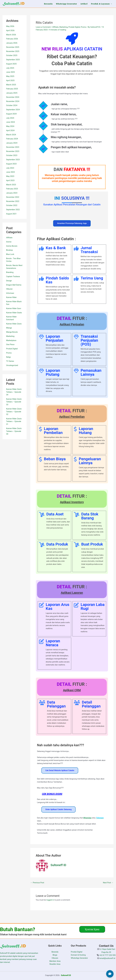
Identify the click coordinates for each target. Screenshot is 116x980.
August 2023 (11, 164)
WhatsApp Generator (79, 958)
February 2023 (12, 189)
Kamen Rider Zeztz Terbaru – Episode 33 (14, 402)
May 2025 (10, 76)
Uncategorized (12, 365)
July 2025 (10, 68)
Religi (8, 357)
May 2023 (10, 176)
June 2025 (10, 72)
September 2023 (13, 160)
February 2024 (12, 139)
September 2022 (13, 210)
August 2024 (11, 114)
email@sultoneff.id (107, 958)
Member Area (55, 961)
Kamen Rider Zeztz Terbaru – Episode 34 (14, 392)
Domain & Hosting (78, 955)
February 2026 (12, 39)
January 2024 (12, 143)
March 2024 (11, 135)
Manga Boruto (12, 332)
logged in (50, 900)
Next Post (108, 883)
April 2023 (10, 180)
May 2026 (10, 26)
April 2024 (10, 130)
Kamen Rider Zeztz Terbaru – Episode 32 (14, 412)
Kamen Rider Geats (14, 313)
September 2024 (13, 110)
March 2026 (11, 35)
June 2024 (10, 122)
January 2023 (12, 193)
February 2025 (12, 89)
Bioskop (9, 250)
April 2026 (10, 30)
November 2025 (13, 51)
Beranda (55, 952)
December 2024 (13, 97)
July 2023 (10, 168)
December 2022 (13, 197)
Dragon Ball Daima (14, 285)
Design (9, 281)
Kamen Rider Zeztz (14, 324)
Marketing (10, 336)
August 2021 (11, 214)
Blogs (55, 955)
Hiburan (9, 289)
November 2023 (13, 151)
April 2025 (10, 80)
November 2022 (13, 201)
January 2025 (12, 93)
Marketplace (11, 340)
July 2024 (10, 118)
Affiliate (9, 238)
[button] (111, 4)
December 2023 (13, 147)
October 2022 (12, 205)
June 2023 (10, 172)
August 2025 (11, 64)
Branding (10, 272)
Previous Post (37, 883)
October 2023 (12, 155)
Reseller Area (55, 964)
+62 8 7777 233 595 (107, 955)
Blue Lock (10, 254)
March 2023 (11, 185)
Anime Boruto (12, 246)
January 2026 (12, 43)
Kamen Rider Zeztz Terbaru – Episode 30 (14, 431)
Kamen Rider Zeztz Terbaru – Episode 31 (14, 421)
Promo (9, 353)
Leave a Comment (43, 27)
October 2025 (12, 55)
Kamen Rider (11, 297)
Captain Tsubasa (13, 276)
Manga (9, 328)
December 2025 (13, 47)
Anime (9, 242)
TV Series (10, 361)
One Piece (10, 344)
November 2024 (13, 101)
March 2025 (11, 85)
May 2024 (10, 126)
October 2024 (12, 105)
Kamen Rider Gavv (14, 308)
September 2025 (13, 60)
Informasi (10, 293)
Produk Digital (12, 349)
